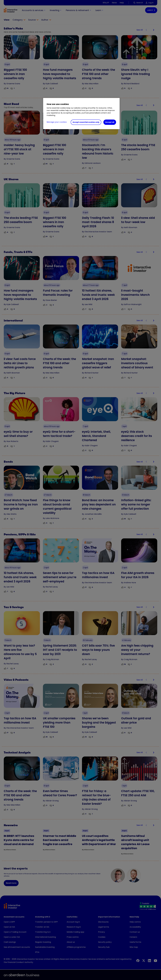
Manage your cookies (57, 122)
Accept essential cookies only (86, 122)
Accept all (110, 122)
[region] (81, 114)
